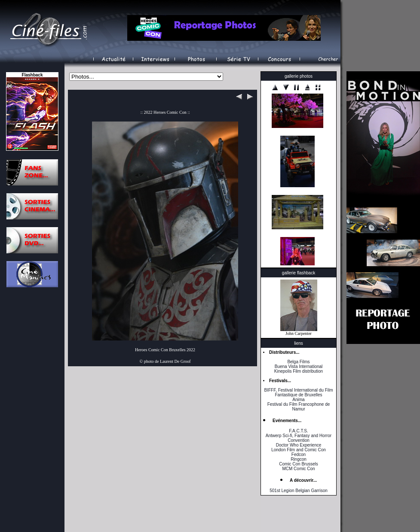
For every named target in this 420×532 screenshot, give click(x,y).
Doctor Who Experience (299, 445)
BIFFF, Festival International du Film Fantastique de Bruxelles (298, 392)
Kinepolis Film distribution (299, 371)
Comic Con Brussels (299, 464)
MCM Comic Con (298, 469)
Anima (298, 400)
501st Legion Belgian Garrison (299, 491)
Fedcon (299, 454)
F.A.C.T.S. (298, 431)
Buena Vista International (299, 366)
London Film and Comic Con (299, 450)
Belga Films (298, 362)
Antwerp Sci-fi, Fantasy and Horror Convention (299, 438)
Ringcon (299, 459)
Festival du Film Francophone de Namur (299, 407)
